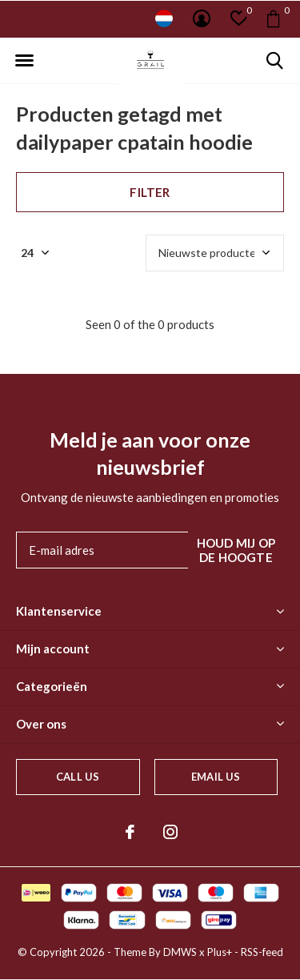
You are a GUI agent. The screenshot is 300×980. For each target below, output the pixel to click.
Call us (78, 777)
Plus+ (220, 952)
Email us (216, 777)
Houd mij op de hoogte (236, 550)
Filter (150, 192)
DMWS (180, 952)
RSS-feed (262, 952)
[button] (24, 61)
